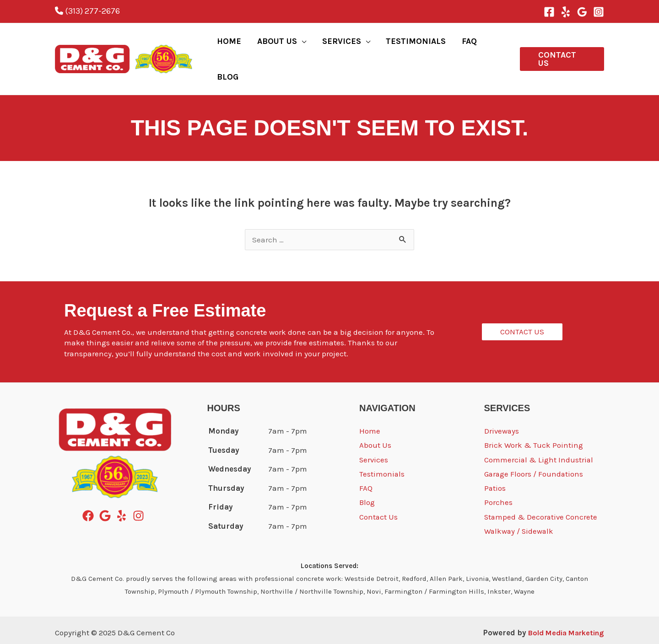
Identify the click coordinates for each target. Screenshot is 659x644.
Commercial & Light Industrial (539, 432)
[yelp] (123, 488)
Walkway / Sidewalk (520, 504)
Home (370, 403)
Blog (367, 476)
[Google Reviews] (582, 12)
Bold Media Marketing (562, 605)
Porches (498, 476)
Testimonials (382, 447)
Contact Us (379, 490)
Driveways (502, 403)
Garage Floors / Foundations (534, 447)
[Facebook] (549, 12)
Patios (495, 461)
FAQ (366, 461)
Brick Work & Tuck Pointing (534, 418)
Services (374, 432)
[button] (560, 45)
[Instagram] (599, 12)
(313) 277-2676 (87, 11)
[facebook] (90, 488)
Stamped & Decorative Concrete (542, 490)
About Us (375, 418)
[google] (107, 488)
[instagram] (140, 488)
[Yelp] (566, 12)
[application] (309, 45)
